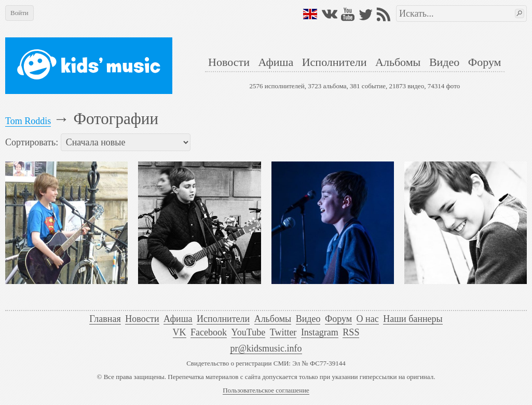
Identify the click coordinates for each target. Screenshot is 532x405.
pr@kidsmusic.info (266, 348)
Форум (485, 62)
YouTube (249, 332)
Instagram (320, 332)
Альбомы (398, 62)
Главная (105, 319)
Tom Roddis (28, 121)
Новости (229, 62)
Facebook (209, 332)
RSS (351, 332)
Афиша (276, 62)
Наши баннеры (413, 319)
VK (180, 332)
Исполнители (335, 62)
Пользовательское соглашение (266, 390)
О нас (368, 319)
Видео (444, 62)
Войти (19, 13)
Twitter (283, 332)
